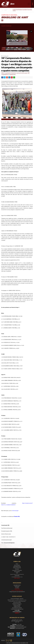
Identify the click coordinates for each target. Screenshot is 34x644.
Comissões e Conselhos (17, 570)
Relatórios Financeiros (17, 604)
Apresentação (17, 565)
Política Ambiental (17, 568)
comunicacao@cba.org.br (21, 627)
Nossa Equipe (17, 572)
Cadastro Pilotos (17, 607)
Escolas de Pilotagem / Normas (17, 599)
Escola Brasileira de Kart (17, 608)
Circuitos (17, 588)
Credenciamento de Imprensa (17, 609)
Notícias (10, 10)
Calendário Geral (17, 585)
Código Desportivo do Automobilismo (17, 592)
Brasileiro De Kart (6, 10)
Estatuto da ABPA (17, 605)
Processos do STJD (17, 603)
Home (2, 10)
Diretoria (17, 569)
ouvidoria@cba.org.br (19, 626)
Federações (17, 587)
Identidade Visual (17, 567)
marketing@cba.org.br (20, 628)
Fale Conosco (17, 578)
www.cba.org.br (15, 511)
